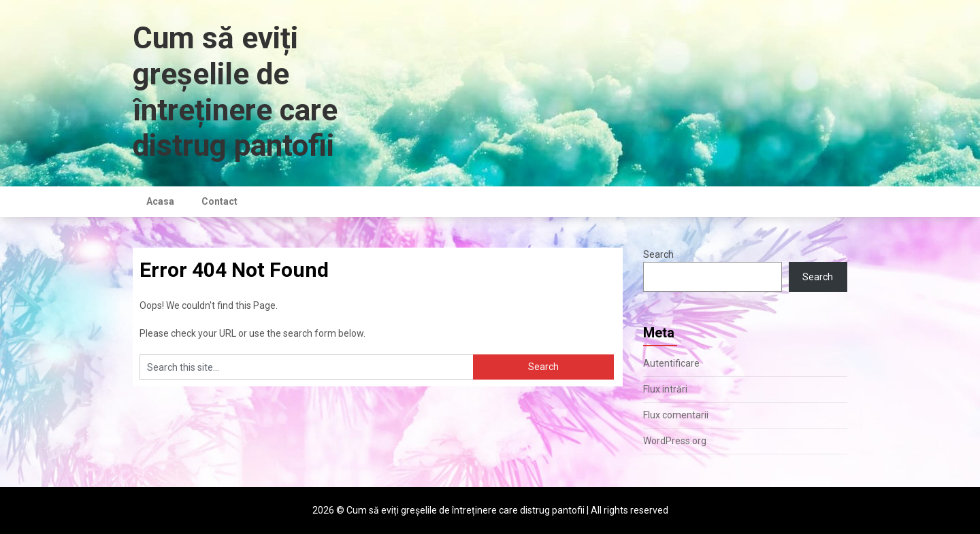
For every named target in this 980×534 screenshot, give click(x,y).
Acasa (160, 201)
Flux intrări (665, 389)
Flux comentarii (676, 415)
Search (658, 254)
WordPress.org (675, 441)
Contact (219, 201)
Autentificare (671, 363)
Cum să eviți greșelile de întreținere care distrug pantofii (235, 92)
